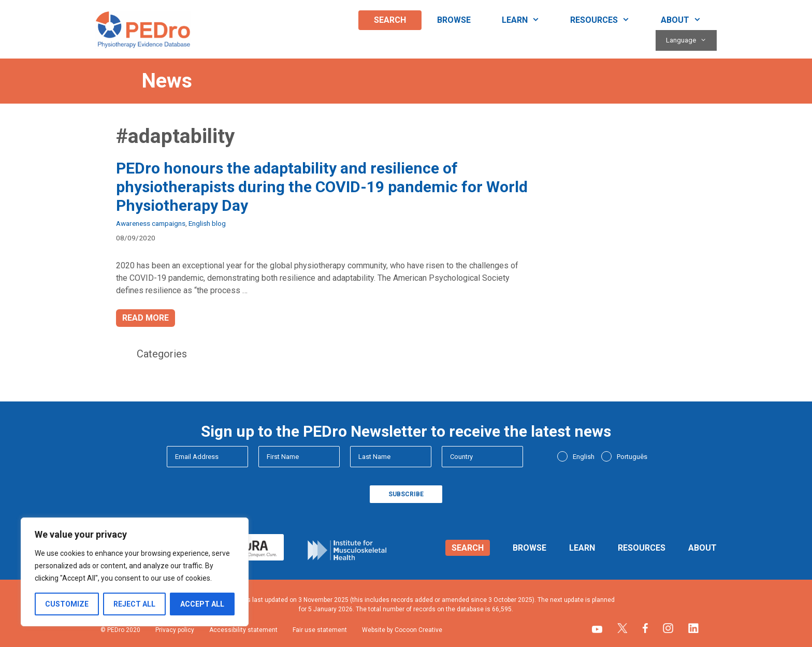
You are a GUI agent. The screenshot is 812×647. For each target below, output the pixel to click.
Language (691, 40)
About (689, 20)
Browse (454, 20)
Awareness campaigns (151, 223)
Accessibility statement (243, 630)
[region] (135, 572)
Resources (608, 20)
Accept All (202, 604)
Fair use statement (320, 630)
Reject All (134, 604)
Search (390, 20)
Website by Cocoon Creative (402, 630)
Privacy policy (175, 630)
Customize (67, 604)
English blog (207, 223)
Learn (528, 20)
